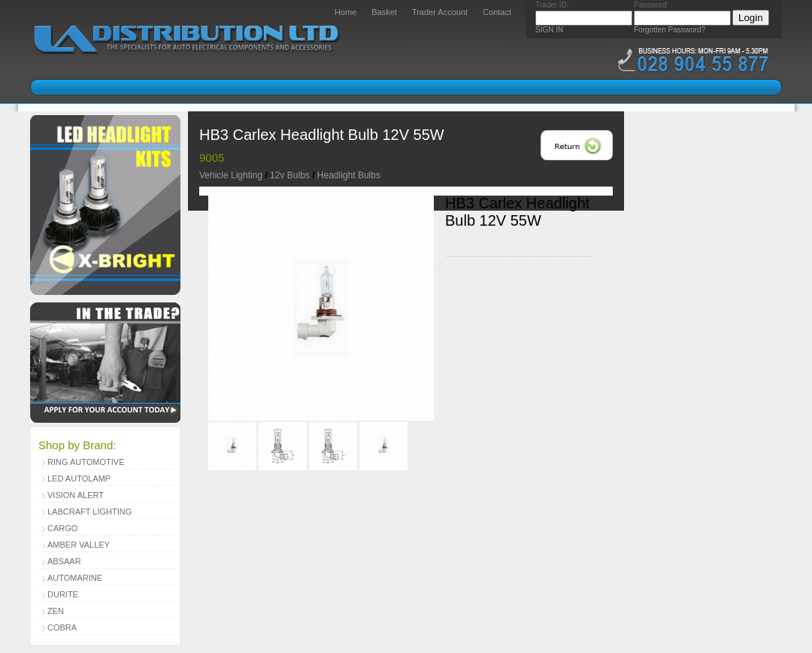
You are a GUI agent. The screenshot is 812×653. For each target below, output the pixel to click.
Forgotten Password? (670, 30)
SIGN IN (549, 30)
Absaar (64, 561)
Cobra (62, 627)
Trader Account (440, 12)
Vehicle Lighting (231, 175)
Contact (497, 12)
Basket (384, 12)
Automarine (75, 578)
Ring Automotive (86, 462)
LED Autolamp (79, 478)
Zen (56, 611)
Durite (63, 594)
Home (345, 12)
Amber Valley (79, 545)
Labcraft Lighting (89, 512)
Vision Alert (76, 495)
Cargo (62, 528)
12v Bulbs (290, 175)
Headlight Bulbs (349, 175)
